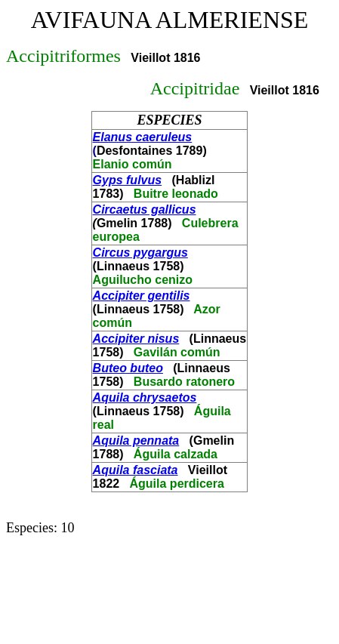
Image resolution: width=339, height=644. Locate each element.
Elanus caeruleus (143, 137)
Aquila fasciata (136, 470)
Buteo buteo (128, 368)
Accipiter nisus (136, 339)
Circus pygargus (140, 253)
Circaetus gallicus (145, 210)
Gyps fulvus (128, 180)
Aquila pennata (136, 441)
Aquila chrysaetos (145, 397)
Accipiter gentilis (142, 296)
